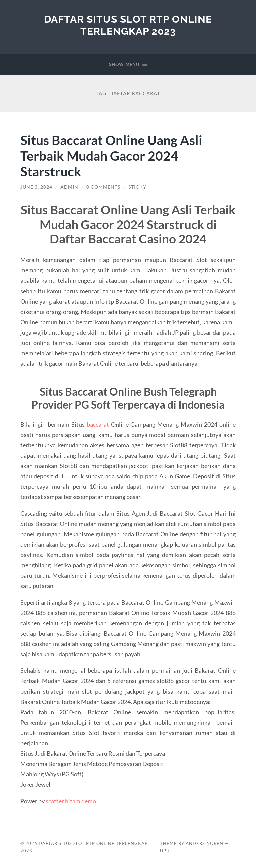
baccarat (98, 424)
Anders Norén (204, 843)
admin (69, 187)
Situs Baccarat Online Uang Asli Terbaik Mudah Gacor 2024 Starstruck (111, 155)
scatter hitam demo (71, 801)
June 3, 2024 (36, 187)
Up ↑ (165, 851)
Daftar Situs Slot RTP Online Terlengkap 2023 (128, 25)
